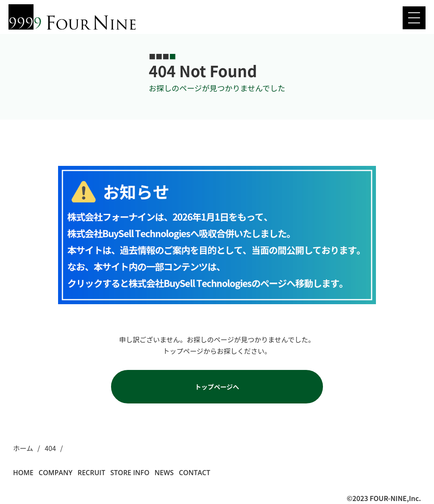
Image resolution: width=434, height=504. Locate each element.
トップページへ (217, 387)
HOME (23, 473)
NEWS (164, 473)
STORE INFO (130, 473)
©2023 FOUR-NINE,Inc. (384, 498)
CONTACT (195, 473)
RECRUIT (91, 473)
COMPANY (56, 473)
